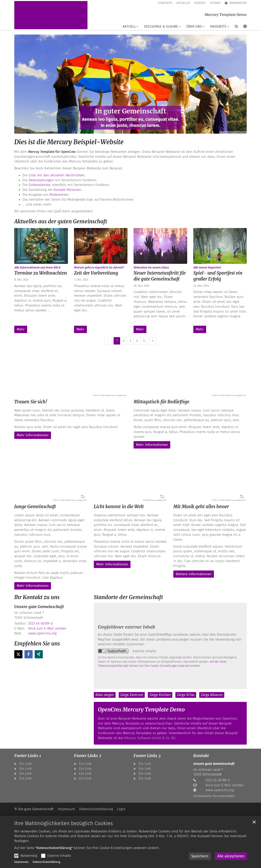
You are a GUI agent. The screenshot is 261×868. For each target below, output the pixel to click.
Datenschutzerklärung (46, 862)
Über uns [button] (194, 27)
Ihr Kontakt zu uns (37, 597)
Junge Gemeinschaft (35, 507)
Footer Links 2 (88, 756)
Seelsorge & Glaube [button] (161, 27)
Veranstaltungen (41, 180)
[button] (234, 27)
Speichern (200, 856)
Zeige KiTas (186, 695)
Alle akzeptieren (231, 856)
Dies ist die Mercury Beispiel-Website (69, 142)
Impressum (21, 862)
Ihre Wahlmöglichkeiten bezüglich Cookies (64, 823)
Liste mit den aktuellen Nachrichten (56, 175)
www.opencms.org (43, 633)
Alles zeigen (105, 695)
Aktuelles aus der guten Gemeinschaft (61, 221)
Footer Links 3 (147, 756)
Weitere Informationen (194, 574)
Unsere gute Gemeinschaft (39, 607)
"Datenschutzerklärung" (54, 848)
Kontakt (201, 756)
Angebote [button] (218, 27)
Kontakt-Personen (67, 190)
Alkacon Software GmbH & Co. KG (150, 738)
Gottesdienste (39, 185)
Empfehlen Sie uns (37, 644)
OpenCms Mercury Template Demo (141, 710)
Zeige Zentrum (132, 695)
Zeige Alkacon (212, 695)
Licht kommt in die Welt (119, 507)
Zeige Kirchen (160, 695)
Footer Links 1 (28, 756)
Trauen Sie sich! (31, 402)
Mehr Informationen (33, 435)
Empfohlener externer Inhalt (127, 627)
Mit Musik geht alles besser (201, 507)
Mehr (21, 329)
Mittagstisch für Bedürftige (161, 402)
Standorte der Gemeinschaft (128, 597)
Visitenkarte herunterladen (214, 796)
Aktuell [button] (129, 27)
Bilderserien (59, 195)
